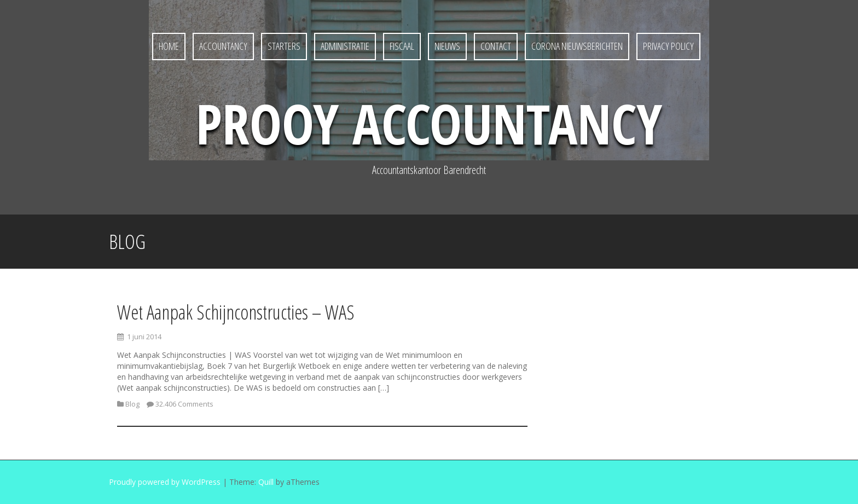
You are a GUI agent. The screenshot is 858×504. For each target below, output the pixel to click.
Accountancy (223, 46)
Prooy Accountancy (429, 123)
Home (169, 46)
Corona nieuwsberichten (577, 46)
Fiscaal (402, 46)
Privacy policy (668, 46)
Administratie (345, 46)
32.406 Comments (184, 404)
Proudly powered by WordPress (165, 482)
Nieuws (447, 46)
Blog (132, 404)
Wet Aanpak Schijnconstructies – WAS (236, 312)
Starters (284, 46)
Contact (496, 46)
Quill (266, 482)
